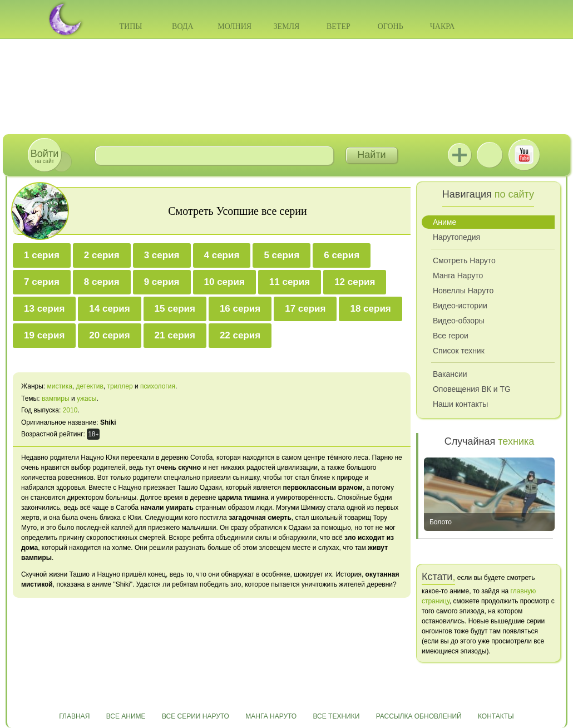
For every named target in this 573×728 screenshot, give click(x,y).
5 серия (281, 255)
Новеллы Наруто (463, 291)
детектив (90, 386)
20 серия (109, 335)
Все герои (451, 336)
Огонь (391, 26)
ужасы (87, 399)
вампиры (56, 399)
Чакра (443, 26)
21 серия (175, 335)
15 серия (175, 309)
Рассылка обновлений (419, 716)
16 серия (240, 309)
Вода (182, 26)
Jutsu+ (460, 155)
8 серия (102, 282)
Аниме (444, 222)
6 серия (342, 255)
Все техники (336, 716)
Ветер (339, 26)
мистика (59, 386)
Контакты (496, 716)
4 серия (222, 255)
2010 (70, 410)
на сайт (45, 156)
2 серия (102, 255)
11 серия (290, 282)
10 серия (224, 282)
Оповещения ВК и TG (472, 389)
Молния (234, 26)
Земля (287, 26)
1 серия (42, 255)
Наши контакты (460, 404)
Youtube (524, 155)
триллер (120, 386)
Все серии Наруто (196, 716)
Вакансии (450, 374)
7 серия (42, 282)
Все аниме (126, 716)
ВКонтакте (490, 155)
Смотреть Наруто (464, 260)
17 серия (305, 309)
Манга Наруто (458, 276)
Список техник (459, 351)
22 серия (240, 335)
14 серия (109, 309)
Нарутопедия (456, 237)
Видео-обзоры (459, 321)
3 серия (162, 255)
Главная (74, 716)
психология (158, 386)
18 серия (370, 309)
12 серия (355, 282)
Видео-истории (460, 306)
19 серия (44, 335)
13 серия (44, 309)
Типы (130, 26)
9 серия (162, 282)
